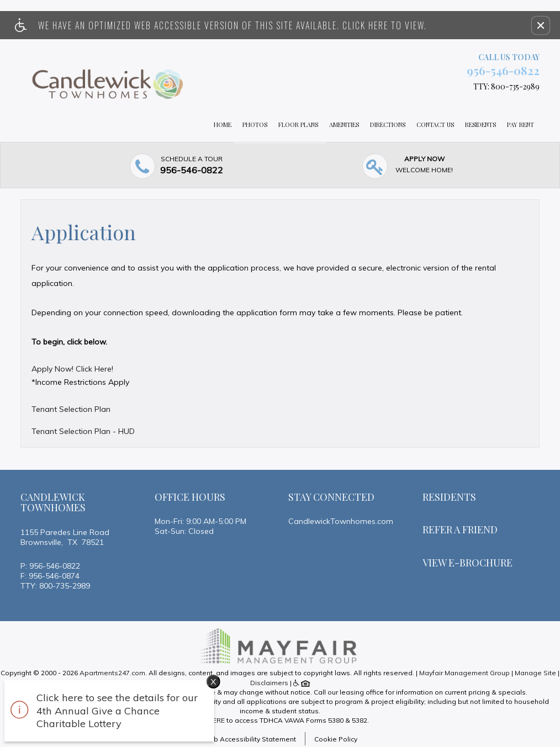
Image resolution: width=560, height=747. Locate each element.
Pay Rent (521, 124)
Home (223, 124)
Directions (388, 124)
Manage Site (535, 673)
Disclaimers (269, 683)
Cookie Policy (336, 739)
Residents (480, 124)
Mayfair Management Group (464, 673)
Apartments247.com (112, 673)
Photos (255, 124)
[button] (541, 25)
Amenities (344, 124)
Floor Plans (298, 124)
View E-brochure (467, 563)
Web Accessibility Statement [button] (249, 739)
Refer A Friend (460, 529)
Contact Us (435, 124)
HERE (216, 720)
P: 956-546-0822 (50, 566)
